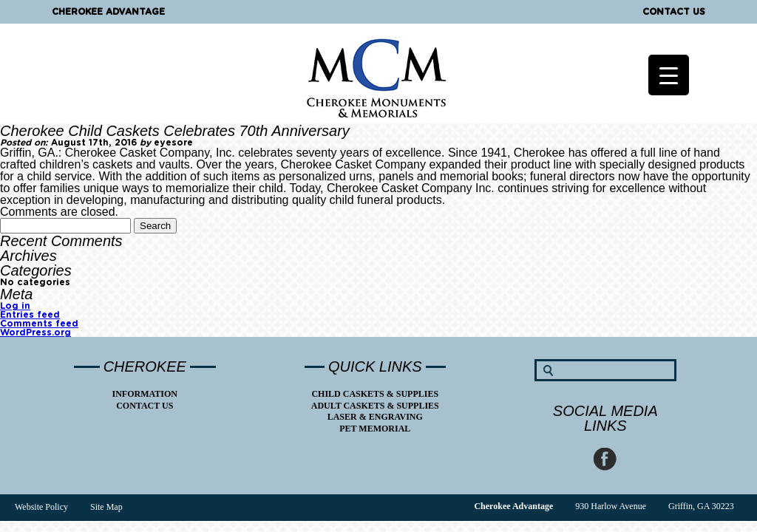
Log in (15, 306)
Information (145, 394)
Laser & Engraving (375, 417)
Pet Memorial (375, 429)
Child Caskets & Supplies (375, 394)
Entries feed (30, 315)
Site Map (106, 507)
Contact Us (674, 12)
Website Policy (41, 507)
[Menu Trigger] (669, 75)
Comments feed (39, 324)
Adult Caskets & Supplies (375, 406)
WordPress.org (35, 332)
